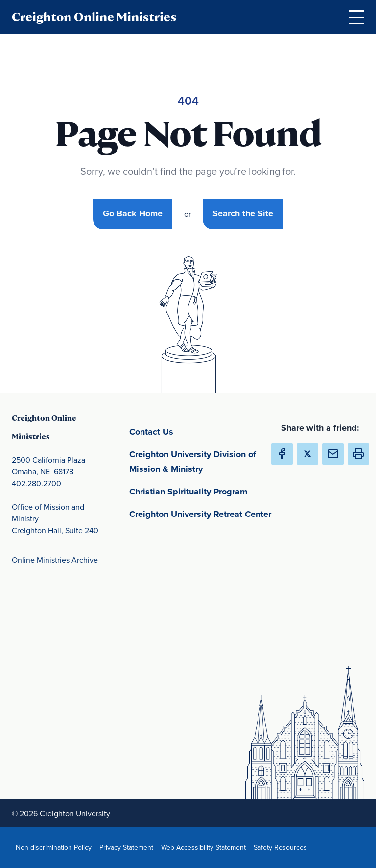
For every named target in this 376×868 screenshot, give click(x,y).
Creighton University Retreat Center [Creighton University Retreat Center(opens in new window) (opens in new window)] (203, 513)
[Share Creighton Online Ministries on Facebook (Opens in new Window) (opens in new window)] (282, 454)
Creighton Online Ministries (94, 17)
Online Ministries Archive (55, 560)
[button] (358, 454)
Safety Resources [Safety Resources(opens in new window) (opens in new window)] (282, 847)
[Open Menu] (356, 17)
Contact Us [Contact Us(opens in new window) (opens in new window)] (197, 431)
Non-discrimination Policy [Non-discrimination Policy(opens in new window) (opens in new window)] (56, 847)
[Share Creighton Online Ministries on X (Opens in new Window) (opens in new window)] (307, 454)
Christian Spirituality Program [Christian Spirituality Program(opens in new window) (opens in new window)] (203, 491)
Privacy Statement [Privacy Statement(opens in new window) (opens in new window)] (128, 847)
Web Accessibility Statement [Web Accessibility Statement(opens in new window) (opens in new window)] (205, 847)
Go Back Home (133, 213)
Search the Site (243, 213)
